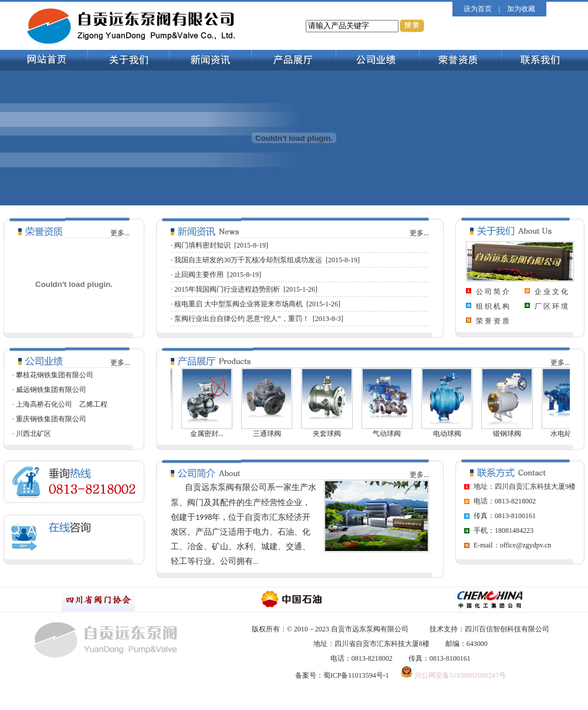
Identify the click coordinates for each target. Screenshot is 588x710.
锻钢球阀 (512, 434)
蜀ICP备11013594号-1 (356, 675)
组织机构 (494, 306)
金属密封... (212, 434)
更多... (120, 233)
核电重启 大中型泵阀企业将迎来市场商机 (239, 304)
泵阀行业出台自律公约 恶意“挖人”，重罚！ (242, 319)
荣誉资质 (494, 321)
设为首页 (478, 9)
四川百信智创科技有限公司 (507, 629)
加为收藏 (521, 9)
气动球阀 (391, 434)
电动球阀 (452, 434)
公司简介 (494, 292)
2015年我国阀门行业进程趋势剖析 (227, 289)
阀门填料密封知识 (202, 245)
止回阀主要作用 (199, 275)
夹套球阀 (332, 434)
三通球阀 (272, 434)
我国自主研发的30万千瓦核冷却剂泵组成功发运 (248, 260)
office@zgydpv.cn (526, 545)
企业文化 (552, 292)
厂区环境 (552, 306)
